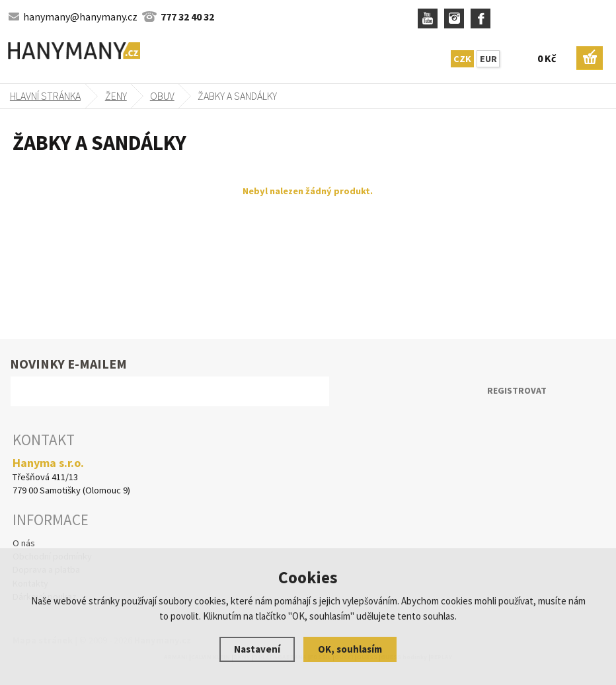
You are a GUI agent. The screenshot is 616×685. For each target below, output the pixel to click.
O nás (24, 543)
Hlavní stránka (45, 96)
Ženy (116, 96)
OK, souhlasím (350, 649)
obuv (162, 96)
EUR (488, 59)
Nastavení (257, 649)
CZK (462, 59)
